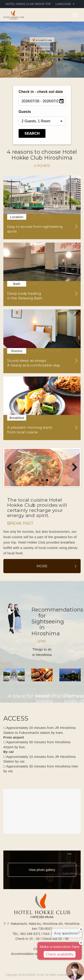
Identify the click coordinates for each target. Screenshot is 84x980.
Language (65, 4)
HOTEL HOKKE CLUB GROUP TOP (28, 4)
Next (73, 468)
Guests (25, 112)
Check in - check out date (41, 92)
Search (32, 133)
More (42, 567)
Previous (11, 468)
